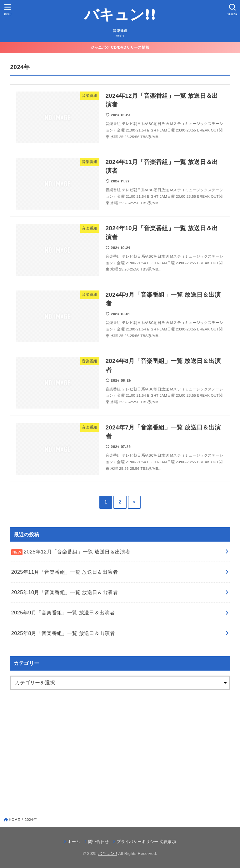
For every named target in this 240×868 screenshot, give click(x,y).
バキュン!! (120, 14)
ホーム (74, 842)
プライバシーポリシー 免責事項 (146, 842)
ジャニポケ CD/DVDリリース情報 (120, 47)
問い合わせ (99, 842)
